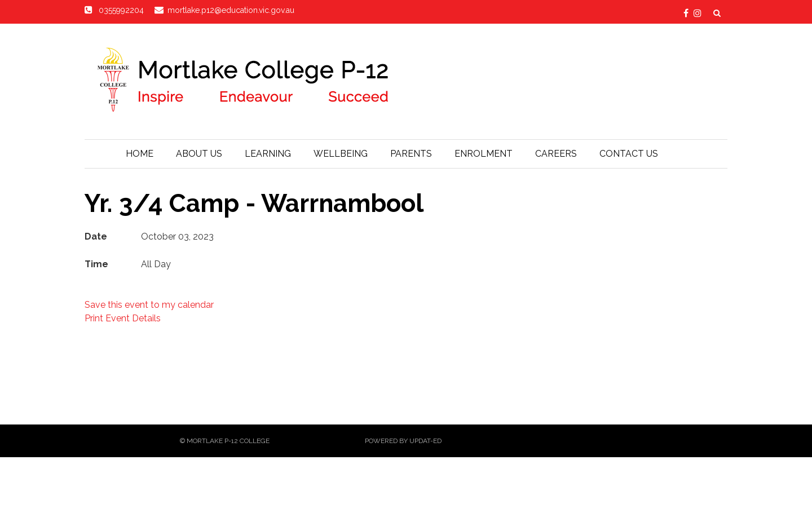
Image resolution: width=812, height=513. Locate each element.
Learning (268, 154)
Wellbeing (341, 154)
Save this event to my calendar (149, 305)
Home (140, 154)
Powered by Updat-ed (403, 441)
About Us (199, 154)
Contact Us (629, 154)
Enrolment (484, 154)
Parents (411, 154)
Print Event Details (123, 318)
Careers (556, 154)
